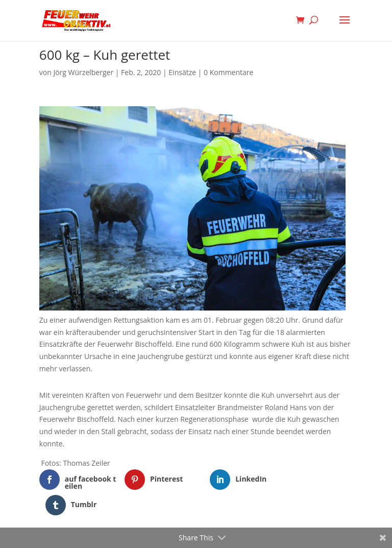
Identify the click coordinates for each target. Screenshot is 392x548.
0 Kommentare (228, 72)
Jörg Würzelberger (83, 72)
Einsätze (182, 72)
